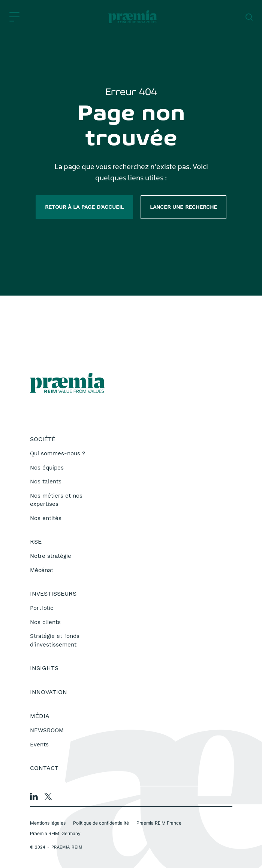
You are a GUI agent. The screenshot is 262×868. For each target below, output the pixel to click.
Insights (44, 668)
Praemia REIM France (159, 823)
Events (39, 745)
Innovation (49, 692)
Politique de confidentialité (101, 823)
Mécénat (42, 570)
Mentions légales (48, 823)
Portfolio (42, 608)
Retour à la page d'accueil (84, 207)
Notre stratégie (51, 556)
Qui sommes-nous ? (58, 453)
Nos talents (46, 482)
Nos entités (46, 518)
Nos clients (45, 622)
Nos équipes (47, 468)
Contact (44, 768)
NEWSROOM (47, 730)
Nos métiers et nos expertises (56, 500)
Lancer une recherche (183, 207)
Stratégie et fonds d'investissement (55, 640)
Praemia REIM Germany (55, 833)
